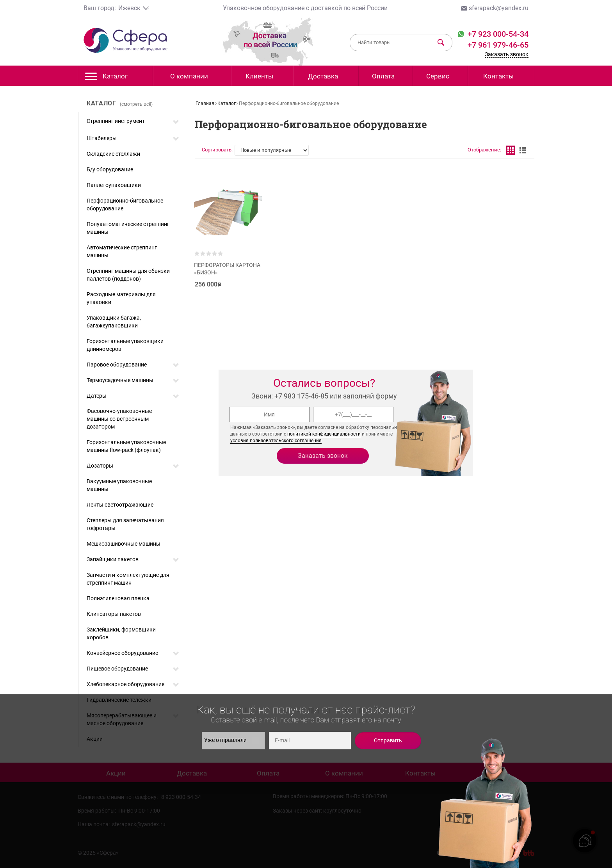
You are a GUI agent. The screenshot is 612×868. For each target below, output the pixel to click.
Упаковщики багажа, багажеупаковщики (114, 322)
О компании (189, 76)
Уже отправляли (231, 740)
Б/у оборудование (110, 169)
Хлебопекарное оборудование (125, 684)
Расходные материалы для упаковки (121, 298)
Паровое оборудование (117, 365)
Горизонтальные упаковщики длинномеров (125, 345)
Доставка (323, 76)
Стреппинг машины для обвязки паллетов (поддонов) (128, 275)
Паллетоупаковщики (114, 185)
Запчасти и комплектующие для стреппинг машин (128, 579)
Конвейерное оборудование (122, 653)
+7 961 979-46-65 (498, 45)
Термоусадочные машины (120, 380)
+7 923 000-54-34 (497, 34)
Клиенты (259, 76)
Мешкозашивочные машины (124, 544)
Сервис (438, 76)
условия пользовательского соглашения (276, 441)
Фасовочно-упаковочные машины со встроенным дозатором (119, 419)
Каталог (106, 78)
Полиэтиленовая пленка (118, 598)
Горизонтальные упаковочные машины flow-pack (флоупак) (126, 446)
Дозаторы (100, 466)
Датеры (97, 396)
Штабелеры (102, 138)
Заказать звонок (507, 54)
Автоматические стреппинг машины (122, 251)
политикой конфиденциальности (324, 434)
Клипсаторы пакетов (114, 614)
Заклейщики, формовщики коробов (121, 633)
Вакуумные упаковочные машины (119, 485)
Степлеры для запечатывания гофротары (125, 524)
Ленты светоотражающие (120, 505)
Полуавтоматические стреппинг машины (128, 228)
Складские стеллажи (113, 154)
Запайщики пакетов (113, 559)
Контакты (498, 76)
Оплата (383, 76)
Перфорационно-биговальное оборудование (125, 205)
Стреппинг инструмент (116, 121)
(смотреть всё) (136, 104)
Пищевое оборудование (117, 669)
